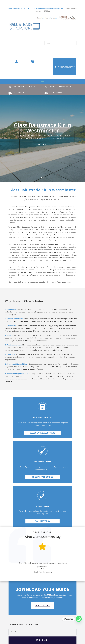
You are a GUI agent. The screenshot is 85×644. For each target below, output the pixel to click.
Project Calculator (65, 67)
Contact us (42, 606)
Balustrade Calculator (24, 86)
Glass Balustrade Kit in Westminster (43, 128)
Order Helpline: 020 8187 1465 (19, 8)
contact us (43, 145)
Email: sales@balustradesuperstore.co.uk (48, 8)
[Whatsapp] (79, 619)
